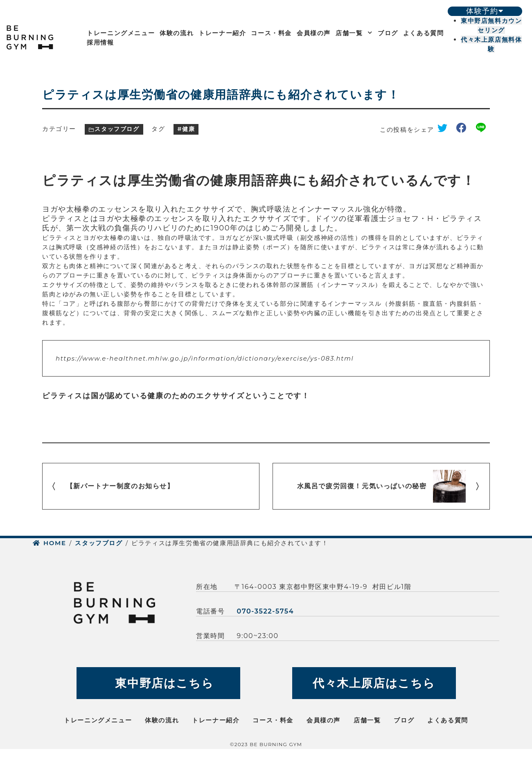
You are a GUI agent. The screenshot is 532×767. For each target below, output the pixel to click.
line (483, 130)
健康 (188, 129)
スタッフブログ (117, 129)
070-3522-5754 (266, 611)
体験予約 (485, 11)
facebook (464, 130)
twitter (445, 130)
